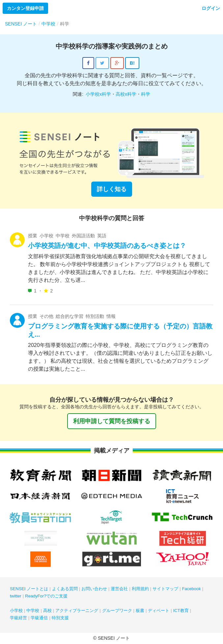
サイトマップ (165, 589)
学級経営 (18, 618)
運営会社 (119, 589)
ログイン (211, 8)
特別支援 (60, 618)
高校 (47, 610)
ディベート (159, 610)
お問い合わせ (94, 589)
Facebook (192, 589)
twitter (16, 596)
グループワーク (117, 610)
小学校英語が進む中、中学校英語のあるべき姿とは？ (107, 246)
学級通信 (39, 618)
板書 (140, 610)
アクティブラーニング (77, 610)
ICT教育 (181, 610)
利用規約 (140, 589)
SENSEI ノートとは (29, 589)
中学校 (33, 610)
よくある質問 (65, 589)
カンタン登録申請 (25, 8)
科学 (146, 94)
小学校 (16, 610)
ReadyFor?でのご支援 (46, 596)
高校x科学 (126, 94)
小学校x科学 (98, 94)
